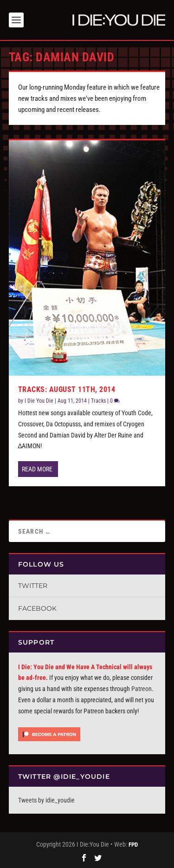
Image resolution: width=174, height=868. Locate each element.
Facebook (37, 608)
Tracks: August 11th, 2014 (67, 389)
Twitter (33, 586)
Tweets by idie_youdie (46, 800)
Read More (37, 469)
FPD (133, 845)
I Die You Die (39, 401)
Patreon (142, 689)
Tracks (98, 401)
